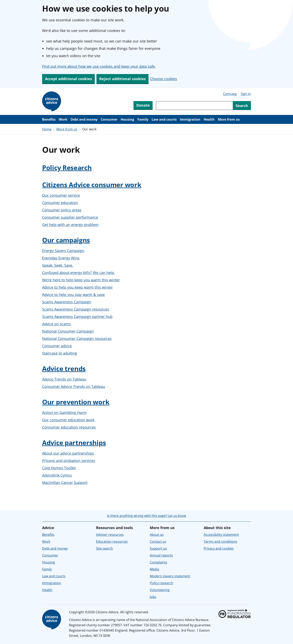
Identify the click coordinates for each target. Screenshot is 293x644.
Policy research (161, 583)
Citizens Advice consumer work (92, 185)
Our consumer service (61, 195)
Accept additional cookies (68, 79)
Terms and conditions (220, 541)
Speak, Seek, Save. (58, 265)
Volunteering (160, 590)
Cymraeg (230, 94)
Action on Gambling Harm (64, 413)
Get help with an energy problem (70, 225)
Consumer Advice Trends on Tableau (74, 386)
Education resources (112, 541)
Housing (127, 119)
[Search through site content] (194, 106)
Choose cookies (164, 79)
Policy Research (67, 168)
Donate (143, 105)
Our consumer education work (68, 420)
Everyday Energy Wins (61, 258)
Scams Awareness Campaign (67, 302)
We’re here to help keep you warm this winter (81, 280)
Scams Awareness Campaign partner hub (77, 317)
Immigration (190, 119)
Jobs (153, 597)
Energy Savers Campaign (63, 251)
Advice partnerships (74, 443)
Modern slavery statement (170, 576)
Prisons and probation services (69, 461)
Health (209, 119)
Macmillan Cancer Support (65, 482)
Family (143, 119)
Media (154, 569)
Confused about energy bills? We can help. (79, 273)
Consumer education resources (69, 427)
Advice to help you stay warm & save (73, 295)
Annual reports (161, 555)
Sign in (246, 94)
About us (157, 535)
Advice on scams (56, 324)
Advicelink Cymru (57, 475)
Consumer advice (57, 346)
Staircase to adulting (60, 353)
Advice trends (64, 368)
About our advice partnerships (68, 453)
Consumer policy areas (62, 210)
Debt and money (84, 119)
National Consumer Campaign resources (77, 338)
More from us (229, 119)
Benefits (49, 119)
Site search (104, 548)
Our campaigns (66, 240)
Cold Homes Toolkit (59, 468)
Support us (158, 548)
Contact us (158, 541)
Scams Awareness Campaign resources (76, 309)
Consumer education (60, 203)
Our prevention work (76, 402)
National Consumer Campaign (68, 331)
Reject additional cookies (122, 79)
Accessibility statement (221, 535)
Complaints (159, 562)
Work (63, 119)
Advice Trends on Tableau (64, 379)
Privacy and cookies (219, 548)
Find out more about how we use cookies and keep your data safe (98, 66)
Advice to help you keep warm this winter (77, 287)
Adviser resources (110, 535)
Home (47, 129)
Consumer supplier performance (70, 217)
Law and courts (164, 119)
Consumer (109, 119)
